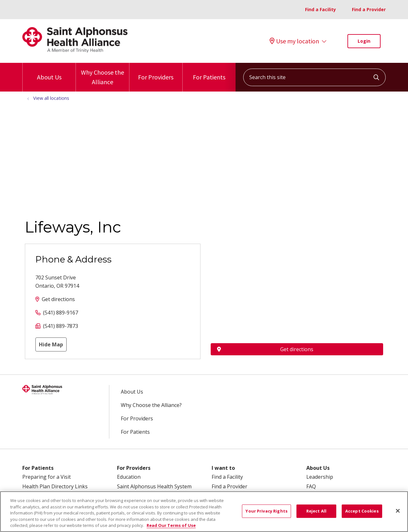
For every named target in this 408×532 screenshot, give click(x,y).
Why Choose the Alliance (102, 74)
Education (129, 477)
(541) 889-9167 (61, 313)
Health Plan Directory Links (55, 486)
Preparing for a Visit (47, 477)
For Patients (209, 72)
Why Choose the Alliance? (151, 405)
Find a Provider (369, 9)
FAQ (311, 486)
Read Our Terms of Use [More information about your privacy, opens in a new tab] (171, 525)
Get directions (58, 299)
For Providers (156, 72)
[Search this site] (314, 77)
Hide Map (51, 344)
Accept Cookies (362, 511)
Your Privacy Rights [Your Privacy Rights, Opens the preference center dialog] (266, 511)
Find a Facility (321, 9)
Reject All (316, 511)
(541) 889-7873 (61, 326)
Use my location (294, 41)
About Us (49, 72)
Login (364, 41)
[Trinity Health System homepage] (75, 51)
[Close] (398, 511)
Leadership (320, 477)
